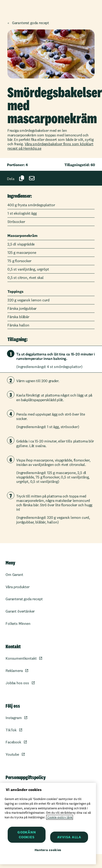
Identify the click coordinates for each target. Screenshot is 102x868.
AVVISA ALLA (69, 837)
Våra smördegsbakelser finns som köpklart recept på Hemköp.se (50, 146)
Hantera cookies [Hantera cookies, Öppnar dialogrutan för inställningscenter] (48, 850)
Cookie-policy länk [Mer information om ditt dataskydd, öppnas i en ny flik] (60, 817)
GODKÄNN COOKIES (27, 835)
